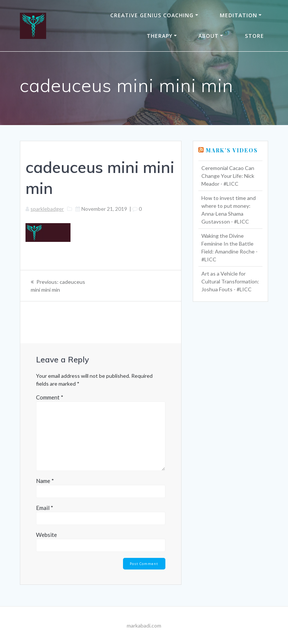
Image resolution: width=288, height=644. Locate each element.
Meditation (238, 15)
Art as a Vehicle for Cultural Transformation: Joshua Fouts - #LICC (230, 281)
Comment (50, 397)
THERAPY (160, 36)
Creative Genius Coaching (152, 15)
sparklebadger (47, 209)
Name (45, 481)
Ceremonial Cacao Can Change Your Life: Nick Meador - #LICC (228, 176)
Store (254, 36)
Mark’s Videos (232, 150)
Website (46, 535)
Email (45, 508)
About (208, 36)
